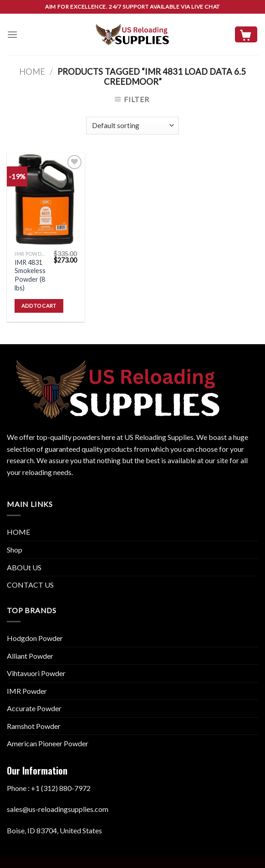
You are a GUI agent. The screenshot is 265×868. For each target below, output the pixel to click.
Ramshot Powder (34, 726)
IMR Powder (27, 691)
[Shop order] (132, 126)
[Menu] (12, 34)
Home (32, 72)
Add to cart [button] (39, 306)
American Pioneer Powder (48, 743)
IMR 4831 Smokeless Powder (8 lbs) (30, 275)
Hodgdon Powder (35, 638)
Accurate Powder (34, 708)
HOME (18, 532)
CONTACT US (30, 585)
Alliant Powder (30, 656)
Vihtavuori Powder (36, 673)
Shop (15, 550)
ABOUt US (24, 567)
